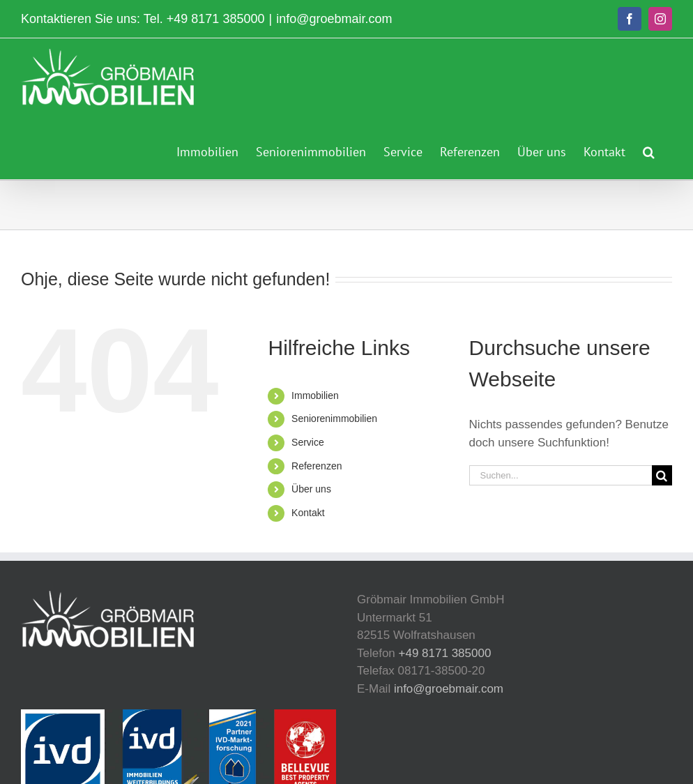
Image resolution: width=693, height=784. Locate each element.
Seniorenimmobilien (334, 419)
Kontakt (308, 513)
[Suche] (662, 475)
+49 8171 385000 (216, 19)
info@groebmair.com (334, 19)
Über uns (311, 489)
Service (308, 442)
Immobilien (315, 395)
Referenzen (317, 466)
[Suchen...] (561, 475)
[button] (649, 150)
